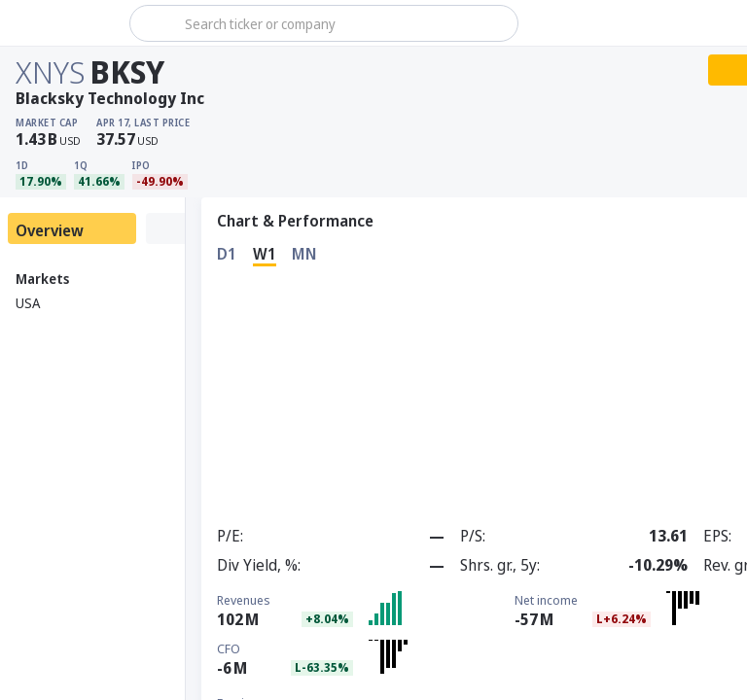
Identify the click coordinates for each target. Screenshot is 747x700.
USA (28, 303)
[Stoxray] (63, 23)
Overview (50, 230)
